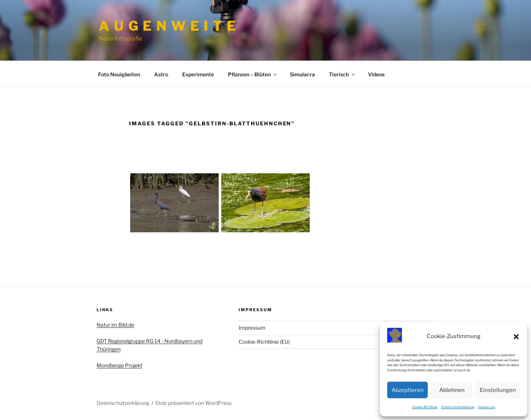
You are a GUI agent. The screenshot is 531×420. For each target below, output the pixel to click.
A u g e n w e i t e (168, 26)
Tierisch (342, 74)
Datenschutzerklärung (458, 407)
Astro (161, 74)
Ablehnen (452, 390)
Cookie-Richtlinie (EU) (264, 342)
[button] (516, 337)
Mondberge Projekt (119, 365)
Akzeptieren (408, 390)
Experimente (198, 74)
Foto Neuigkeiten (119, 74)
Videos (376, 74)
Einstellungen (498, 390)
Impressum (487, 407)
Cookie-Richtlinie (425, 407)
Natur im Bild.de (115, 325)
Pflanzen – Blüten (253, 74)
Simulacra (302, 74)
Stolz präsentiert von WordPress (193, 403)
